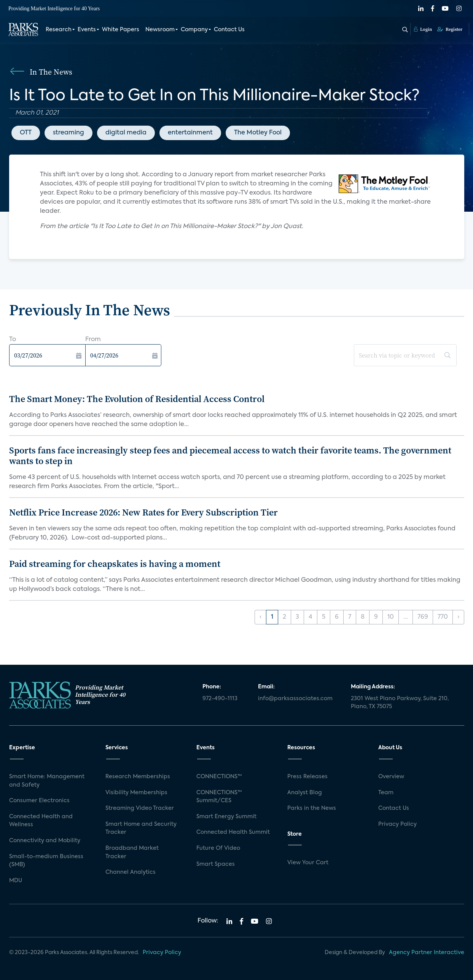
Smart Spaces (216, 864)
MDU (16, 881)
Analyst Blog (305, 793)
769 (423, 617)
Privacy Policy (397, 824)
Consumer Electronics (39, 801)
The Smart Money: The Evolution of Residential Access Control (137, 399)
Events (87, 30)
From (93, 340)
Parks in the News (312, 808)
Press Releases (307, 777)
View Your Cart (308, 863)
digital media (126, 133)
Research (59, 30)
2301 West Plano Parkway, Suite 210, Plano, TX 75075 (400, 703)
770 (443, 617)
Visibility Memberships (136, 793)
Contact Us (229, 30)
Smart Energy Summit (226, 817)
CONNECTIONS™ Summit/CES (219, 797)
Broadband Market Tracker (132, 852)
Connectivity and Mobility (45, 841)
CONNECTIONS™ (219, 777)
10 (391, 617)
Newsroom (160, 30)
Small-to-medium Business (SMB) (46, 861)
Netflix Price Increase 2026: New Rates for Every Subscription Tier (143, 512)
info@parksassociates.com (295, 699)
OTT (26, 133)
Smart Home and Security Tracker (141, 828)
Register (450, 29)
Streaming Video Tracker (140, 808)
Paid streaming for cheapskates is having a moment (115, 564)
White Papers (121, 30)
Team (386, 793)
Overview (391, 777)
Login (423, 29)
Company (194, 30)
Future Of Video (218, 848)
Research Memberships (138, 777)
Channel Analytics (131, 872)
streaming (68, 133)
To (13, 340)
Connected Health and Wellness (41, 821)
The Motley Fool (258, 133)
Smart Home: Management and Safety (47, 781)
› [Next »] (458, 617)
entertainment (190, 133)
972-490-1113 (220, 699)
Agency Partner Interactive (427, 953)
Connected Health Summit (233, 832)
